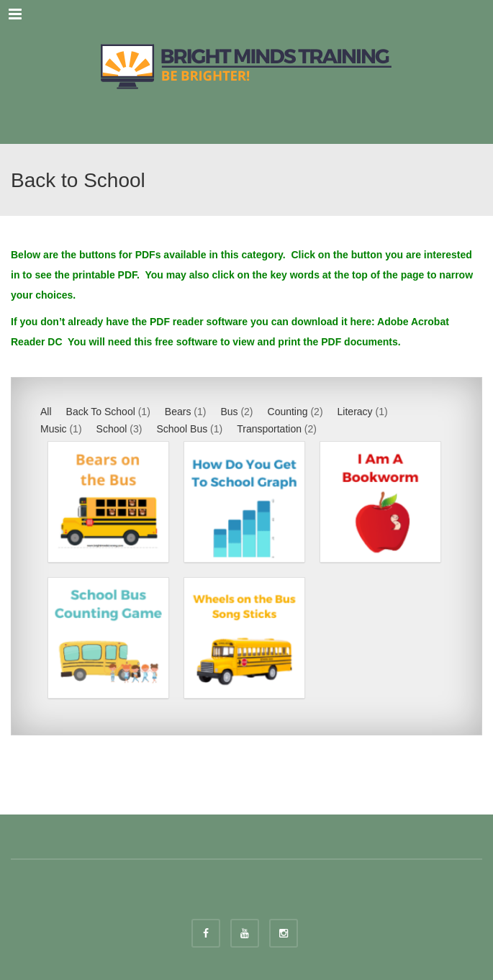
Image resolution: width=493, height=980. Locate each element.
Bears (178, 412)
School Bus (182, 429)
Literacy (355, 412)
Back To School (101, 412)
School (112, 429)
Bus (229, 412)
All (46, 412)
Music (54, 429)
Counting (288, 412)
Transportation (269, 429)
